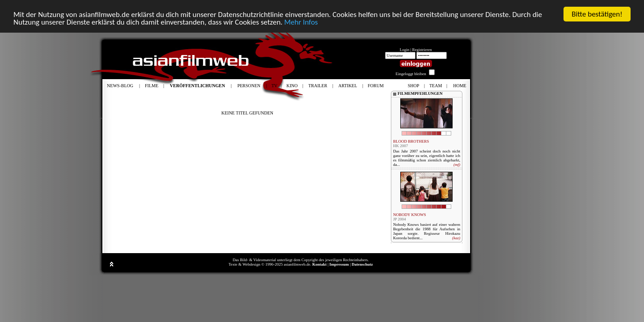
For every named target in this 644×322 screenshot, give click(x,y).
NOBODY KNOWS (409, 215)
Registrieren (422, 50)
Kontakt (319, 264)
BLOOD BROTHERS (411, 141)
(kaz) (456, 238)
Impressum (339, 264)
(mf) (457, 165)
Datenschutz (362, 264)
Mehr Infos (301, 22)
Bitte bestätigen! (597, 14)
